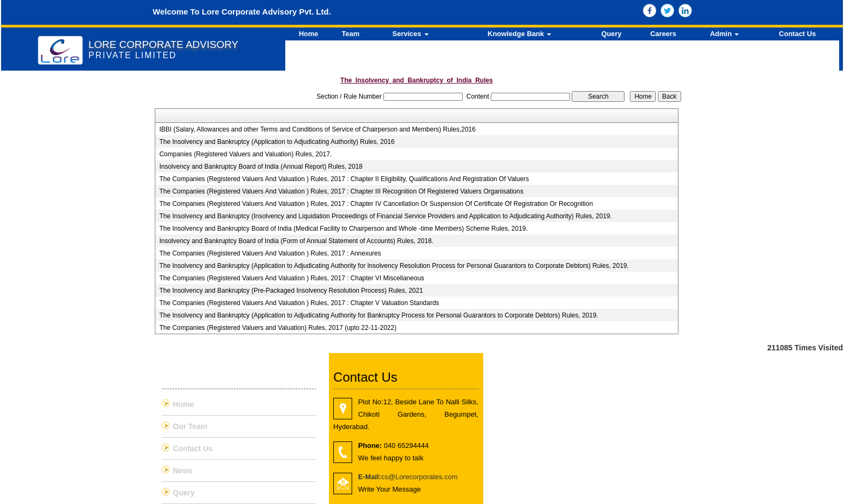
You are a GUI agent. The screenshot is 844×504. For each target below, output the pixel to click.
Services (411, 34)
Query (612, 34)
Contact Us (797, 34)
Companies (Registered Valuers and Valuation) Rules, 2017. (245, 154)
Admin (724, 34)
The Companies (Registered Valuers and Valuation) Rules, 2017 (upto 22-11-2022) (278, 328)
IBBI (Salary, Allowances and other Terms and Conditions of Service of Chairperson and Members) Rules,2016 (317, 129)
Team (351, 34)
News (183, 471)
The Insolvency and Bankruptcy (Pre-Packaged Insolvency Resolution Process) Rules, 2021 (291, 291)
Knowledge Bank (519, 34)
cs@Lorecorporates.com (408, 477)
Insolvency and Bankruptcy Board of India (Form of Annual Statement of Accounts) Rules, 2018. (296, 241)
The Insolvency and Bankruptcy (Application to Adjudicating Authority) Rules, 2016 (277, 142)
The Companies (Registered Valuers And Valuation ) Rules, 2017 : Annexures (270, 253)
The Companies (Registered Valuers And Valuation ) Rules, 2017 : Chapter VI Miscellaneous (291, 278)
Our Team (190, 426)
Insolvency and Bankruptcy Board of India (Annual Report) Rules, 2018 (261, 167)
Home (308, 34)
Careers (663, 34)
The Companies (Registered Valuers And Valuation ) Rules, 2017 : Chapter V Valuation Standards (299, 303)
